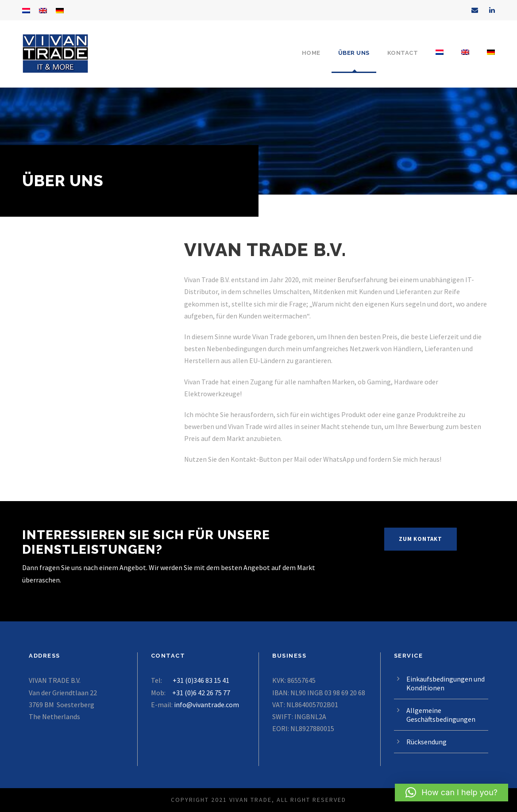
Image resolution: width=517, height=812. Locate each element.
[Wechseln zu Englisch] (465, 61)
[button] (451, 793)
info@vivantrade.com (206, 705)
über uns (354, 53)
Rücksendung (426, 742)
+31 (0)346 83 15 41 (201, 680)
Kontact (403, 53)
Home (311, 53)
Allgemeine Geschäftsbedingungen (441, 715)
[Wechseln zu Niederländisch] (440, 61)
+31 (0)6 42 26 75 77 (201, 693)
